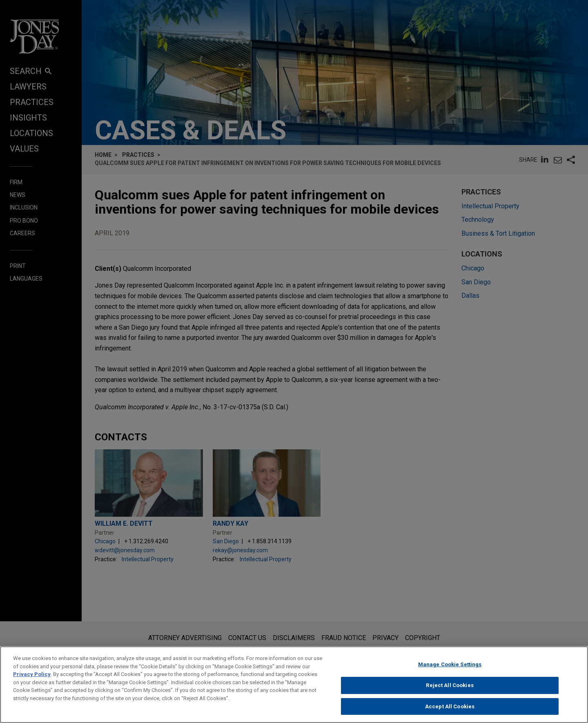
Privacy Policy (32, 684)
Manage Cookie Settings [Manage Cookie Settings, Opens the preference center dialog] (450, 674)
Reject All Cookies (450, 695)
